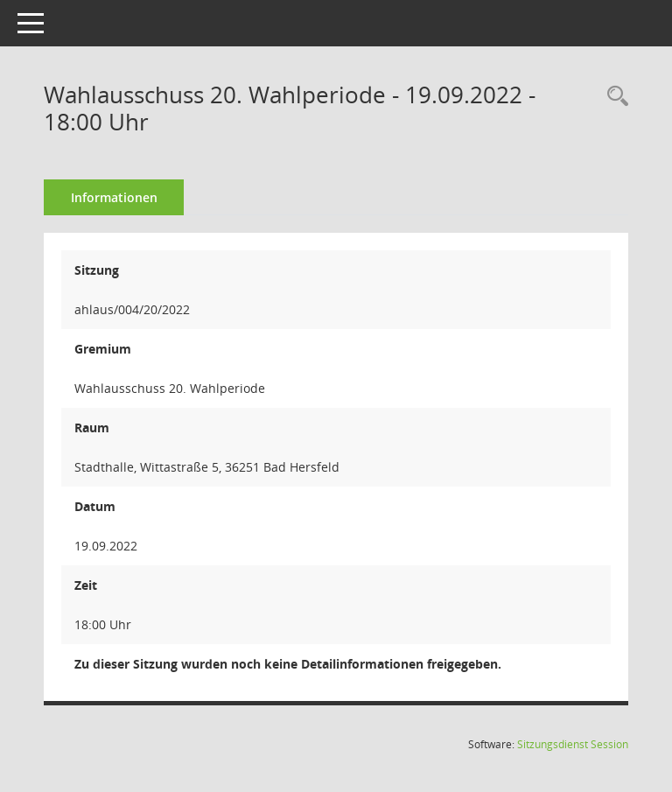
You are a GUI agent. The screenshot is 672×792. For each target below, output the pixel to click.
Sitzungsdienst (573, 744)
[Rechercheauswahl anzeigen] (613, 97)
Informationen (114, 197)
